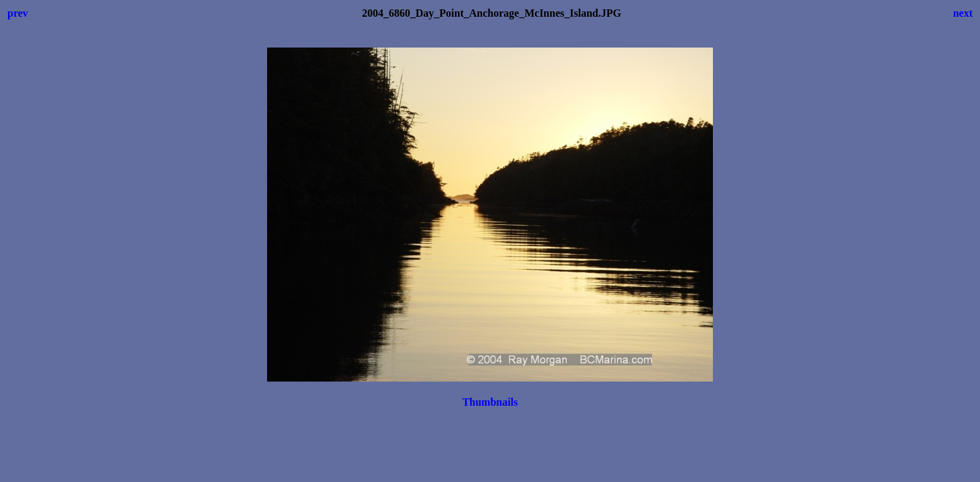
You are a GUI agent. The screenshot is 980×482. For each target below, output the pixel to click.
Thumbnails (490, 402)
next (963, 13)
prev (18, 13)
